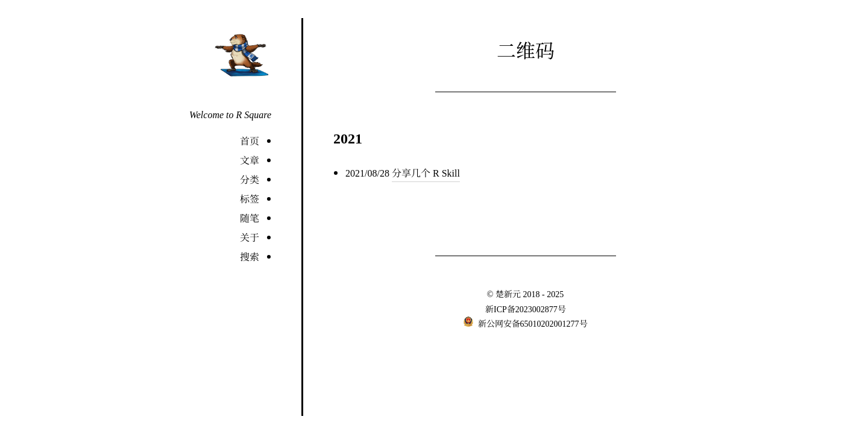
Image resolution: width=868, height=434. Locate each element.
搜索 (250, 256)
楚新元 (508, 294)
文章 (250, 160)
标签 (250, 199)
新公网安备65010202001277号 (532, 323)
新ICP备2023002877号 (526, 309)
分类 (250, 179)
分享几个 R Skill (426, 173)
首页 (250, 141)
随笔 (250, 218)
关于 (250, 237)
